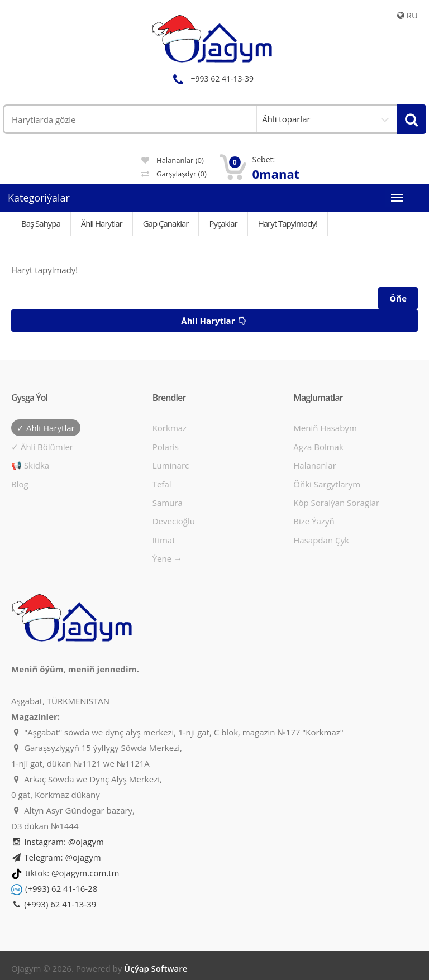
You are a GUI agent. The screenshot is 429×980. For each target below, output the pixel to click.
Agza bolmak (318, 447)
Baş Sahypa (41, 223)
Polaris (166, 447)
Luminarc (171, 465)
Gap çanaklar (166, 223)
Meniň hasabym (325, 428)
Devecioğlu (174, 521)
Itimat (164, 540)
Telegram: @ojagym (56, 857)
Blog (20, 484)
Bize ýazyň (314, 521)
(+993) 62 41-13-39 (54, 904)
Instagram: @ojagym (58, 842)
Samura (168, 503)
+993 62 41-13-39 (212, 78)
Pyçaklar (223, 223)
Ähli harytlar (215, 321)
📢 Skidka (30, 465)
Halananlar (315, 465)
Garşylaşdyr (174, 174)
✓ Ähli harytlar (46, 428)
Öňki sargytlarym (327, 484)
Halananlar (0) (173, 160)
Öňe (398, 298)
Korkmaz (170, 428)
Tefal (162, 484)
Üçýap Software (156, 968)
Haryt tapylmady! (288, 223)
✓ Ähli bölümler (42, 447)
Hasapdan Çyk (321, 540)
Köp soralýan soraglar (336, 503)
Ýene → (167, 558)
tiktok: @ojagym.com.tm (72, 873)
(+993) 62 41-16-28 (61, 888)
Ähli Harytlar (102, 223)
